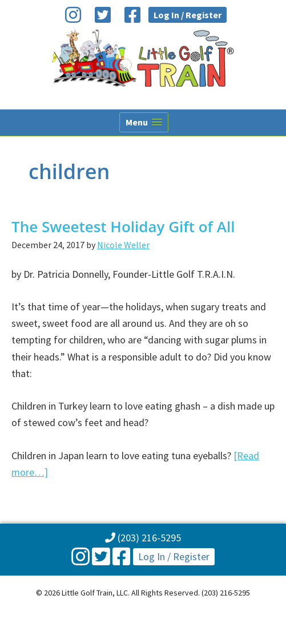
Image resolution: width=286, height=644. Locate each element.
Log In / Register (188, 15)
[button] (144, 122)
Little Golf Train (143, 58)
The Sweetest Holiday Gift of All (123, 226)
